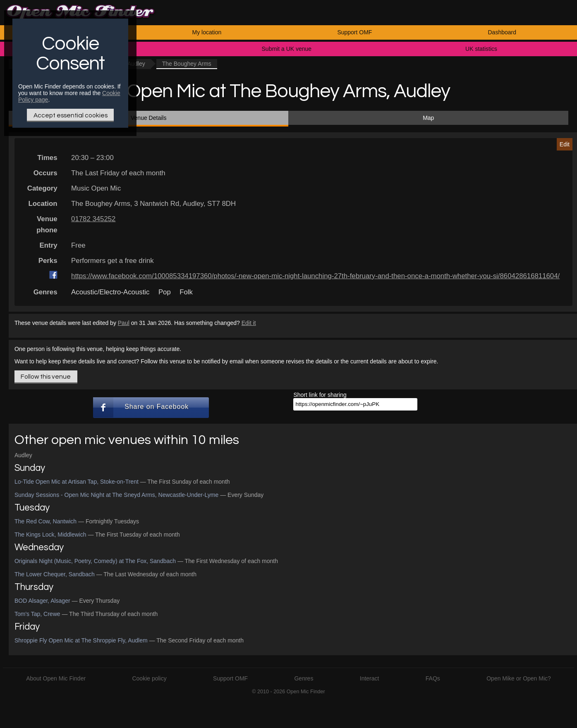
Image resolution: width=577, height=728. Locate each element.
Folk (186, 292)
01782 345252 (93, 219)
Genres (304, 678)
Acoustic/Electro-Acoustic (110, 292)
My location (207, 32)
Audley (23, 455)
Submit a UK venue (287, 49)
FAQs (433, 678)
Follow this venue (46, 377)
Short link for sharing (320, 395)
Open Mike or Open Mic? (519, 678)
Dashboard (502, 32)
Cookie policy (149, 678)
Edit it (249, 323)
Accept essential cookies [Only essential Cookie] (71, 115)
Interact (370, 678)
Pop (165, 292)
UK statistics (481, 49)
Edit (565, 144)
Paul (124, 323)
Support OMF (354, 32)
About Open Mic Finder (56, 678)
